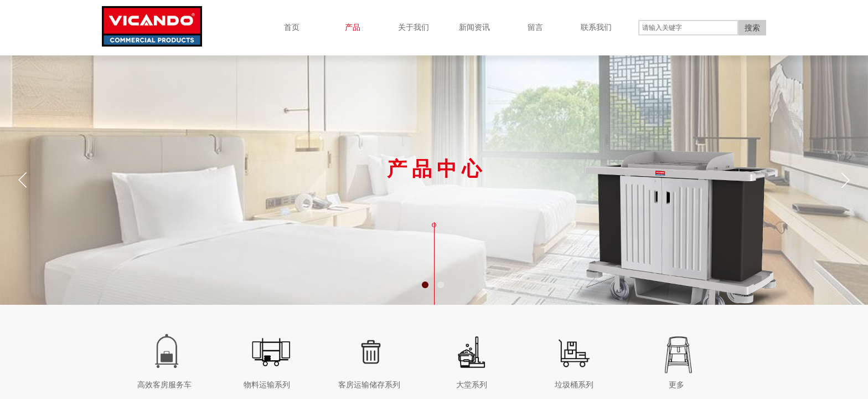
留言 (535, 27)
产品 (353, 27)
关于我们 (414, 27)
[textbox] (688, 28)
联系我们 (596, 27)
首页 (292, 27)
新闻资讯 (474, 27)
